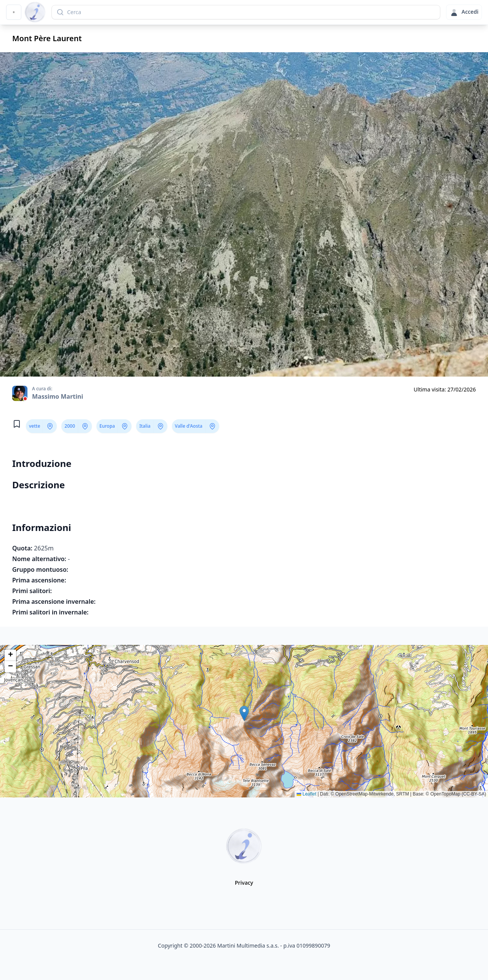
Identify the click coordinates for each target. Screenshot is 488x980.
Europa (107, 426)
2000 (70, 426)
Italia (145, 426)
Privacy (244, 883)
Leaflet (306, 794)
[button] (244, 713)
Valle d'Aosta (189, 426)
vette (35, 426)
